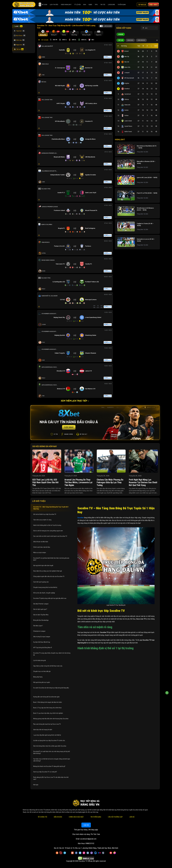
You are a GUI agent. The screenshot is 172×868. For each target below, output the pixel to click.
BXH (85, 4)
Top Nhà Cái (142, 4)
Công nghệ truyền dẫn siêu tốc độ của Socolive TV (49, 576)
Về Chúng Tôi (42, 817)
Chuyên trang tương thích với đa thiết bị (45, 587)
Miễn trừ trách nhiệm (40, 553)
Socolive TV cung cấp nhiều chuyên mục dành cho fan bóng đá (52, 654)
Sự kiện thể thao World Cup (42, 642)
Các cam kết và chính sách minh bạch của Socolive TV (50, 536)
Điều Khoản (58, 817)
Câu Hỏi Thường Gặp (115, 817)
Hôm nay (19, 40)
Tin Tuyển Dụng (96, 817)
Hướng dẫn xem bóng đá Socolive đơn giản (46, 697)
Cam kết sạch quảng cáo (41, 582)
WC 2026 (43, 4)
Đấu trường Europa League (42, 637)
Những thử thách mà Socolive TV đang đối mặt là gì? (49, 766)
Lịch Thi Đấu (54, 4)
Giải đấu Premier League (41, 604)
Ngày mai (19, 45)
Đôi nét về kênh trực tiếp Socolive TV (45, 514)
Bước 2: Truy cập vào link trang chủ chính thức (48, 708)
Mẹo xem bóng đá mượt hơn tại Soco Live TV (47, 724)
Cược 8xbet (153, 4)
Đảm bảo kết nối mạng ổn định (43, 730)
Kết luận (36, 785)
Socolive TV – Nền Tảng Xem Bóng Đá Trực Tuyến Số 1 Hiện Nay (51, 508)
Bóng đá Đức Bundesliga (41, 620)
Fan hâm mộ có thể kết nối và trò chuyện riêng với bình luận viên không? (52, 760)
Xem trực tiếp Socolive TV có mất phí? (45, 772)
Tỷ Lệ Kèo (77, 4)
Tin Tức (103, 4)
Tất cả (19, 49)
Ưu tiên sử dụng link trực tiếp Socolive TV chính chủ (49, 740)
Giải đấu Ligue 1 (38, 626)
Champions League (39, 631)
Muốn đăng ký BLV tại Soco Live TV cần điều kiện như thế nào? (51, 778)
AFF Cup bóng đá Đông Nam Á (43, 647)
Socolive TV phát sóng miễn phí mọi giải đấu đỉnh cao (50, 598)
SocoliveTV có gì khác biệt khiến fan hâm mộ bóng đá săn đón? (51, 559)
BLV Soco (20, 35)
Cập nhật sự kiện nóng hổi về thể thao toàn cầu (48, 666)
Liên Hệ (132, 817)
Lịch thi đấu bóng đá (39, 660)
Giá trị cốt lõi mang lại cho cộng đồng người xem (48, 531)
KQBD (90, 4)
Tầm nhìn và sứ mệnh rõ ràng (42, 520)
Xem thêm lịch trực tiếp (75, 401)
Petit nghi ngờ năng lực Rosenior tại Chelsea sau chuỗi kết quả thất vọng (143, 482)
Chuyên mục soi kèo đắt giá (42, 671)
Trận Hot (19, 31)
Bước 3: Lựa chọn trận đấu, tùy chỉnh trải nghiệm (48, 713)
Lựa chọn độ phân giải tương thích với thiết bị (47, 735)
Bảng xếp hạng (38, 677)
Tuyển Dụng (122, 4)
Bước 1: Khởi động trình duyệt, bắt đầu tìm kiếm (48, 702)
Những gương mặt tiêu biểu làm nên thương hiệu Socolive (51, 719)
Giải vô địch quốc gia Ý (40, 609)
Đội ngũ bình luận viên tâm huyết (43, 565)
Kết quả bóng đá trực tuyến (42, 682)
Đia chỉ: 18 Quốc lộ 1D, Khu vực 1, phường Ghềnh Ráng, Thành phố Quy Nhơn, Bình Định (89, 848)
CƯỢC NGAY (69, 427)
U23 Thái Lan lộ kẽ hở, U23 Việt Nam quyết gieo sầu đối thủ (45, 482)
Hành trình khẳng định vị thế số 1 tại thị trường (47, 525)
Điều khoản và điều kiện (41, 542)
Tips (96, 4)
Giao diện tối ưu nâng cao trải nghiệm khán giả (48, 571)
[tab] (43, 34)
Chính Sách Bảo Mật (76, 817)
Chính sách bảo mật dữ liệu (42, 547)
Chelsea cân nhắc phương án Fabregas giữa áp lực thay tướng (110, 482)
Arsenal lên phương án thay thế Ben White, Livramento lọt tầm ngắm (78, 482)
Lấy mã (86, 825)
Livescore (111, 4)
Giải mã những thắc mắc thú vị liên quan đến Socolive (50, 746)
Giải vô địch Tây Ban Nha (41, 615)
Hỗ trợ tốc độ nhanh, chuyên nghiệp (44, 593)
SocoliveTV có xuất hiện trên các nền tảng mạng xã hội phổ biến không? (52, 752)
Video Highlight (66, 4)
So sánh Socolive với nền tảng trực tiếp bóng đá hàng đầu (51, 688)
